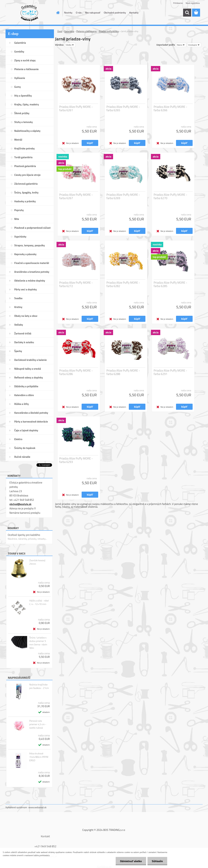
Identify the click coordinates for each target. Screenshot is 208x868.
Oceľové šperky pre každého (24, 535)
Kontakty (134, 13)
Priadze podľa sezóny (109, 31)
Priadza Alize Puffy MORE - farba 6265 (123, 108)
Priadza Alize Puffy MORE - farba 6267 (76, 196)
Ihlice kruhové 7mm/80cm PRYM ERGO (39, 757)
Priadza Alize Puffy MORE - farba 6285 (170, 284)
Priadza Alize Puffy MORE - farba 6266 (170, 108)
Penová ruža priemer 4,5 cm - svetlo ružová (38, 724)
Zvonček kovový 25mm (37, 562)
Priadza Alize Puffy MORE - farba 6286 (76, 372)
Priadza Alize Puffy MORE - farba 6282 (123, 284)
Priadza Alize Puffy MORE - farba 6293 (76, 460)
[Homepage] (58, 13)
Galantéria (69, 31)
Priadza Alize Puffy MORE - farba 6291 (170, 372)
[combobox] (181, 45)
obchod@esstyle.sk (20, 504)
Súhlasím (157, 861)
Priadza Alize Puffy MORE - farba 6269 (123, 196)
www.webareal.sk (37, 807)
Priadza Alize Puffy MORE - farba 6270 (170, 196)
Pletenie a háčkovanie (86, 31)
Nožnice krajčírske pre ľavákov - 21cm (39, 686)
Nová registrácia (193, 3)
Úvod (60, 31)
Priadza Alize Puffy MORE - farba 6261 (76, 108)
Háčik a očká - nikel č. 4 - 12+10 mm (39, 602)
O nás (79, 13)
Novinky (68, 13)
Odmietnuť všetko (131, 861)
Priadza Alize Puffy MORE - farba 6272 (76, 284)
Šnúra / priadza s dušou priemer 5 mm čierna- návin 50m (38, 643)
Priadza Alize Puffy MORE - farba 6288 (123, 372)
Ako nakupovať (93, 13)
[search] (187, 13)
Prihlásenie (178, 3)
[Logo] (29, 13)
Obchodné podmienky (115, 13)
